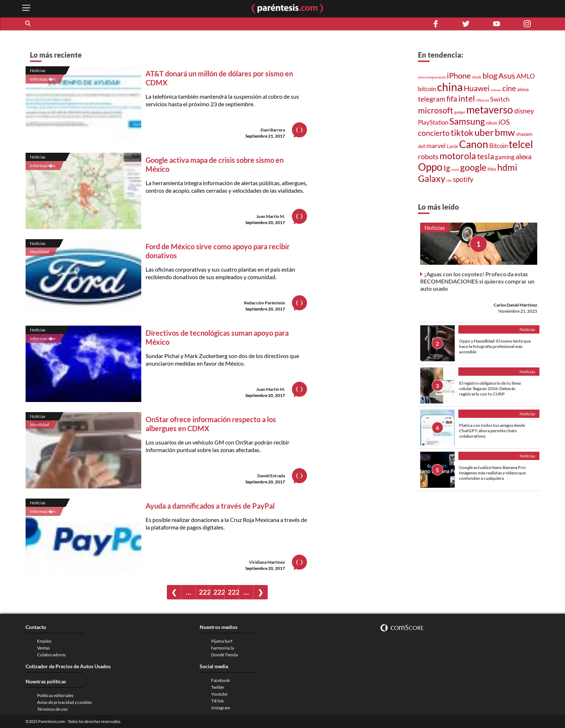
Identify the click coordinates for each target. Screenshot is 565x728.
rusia (455, 169)
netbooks (496, 90)
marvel (436, 146)
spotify (463, 179)
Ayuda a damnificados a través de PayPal (210, 506)
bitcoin (427, 89)
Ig (447, 168)
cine (509, 88)
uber (484, 132)
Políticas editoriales (55, 695)
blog (490, 75)
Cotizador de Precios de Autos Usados (68, 666)
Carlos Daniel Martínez (515, 305)
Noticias (38, 70)
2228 (233, 592)
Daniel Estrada (271, 476)
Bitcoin (499, 146)
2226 (204, 592)
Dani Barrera (273, 130)
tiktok (462, 133)
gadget (460, 112)
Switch (500, 99)
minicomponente (432, 77)
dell (422, 146)
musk (477, 77)
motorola (458, 156)
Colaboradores (51, 655)
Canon (474, 144)
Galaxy (432, 178)
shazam (524, 134)
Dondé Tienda (224, 655)
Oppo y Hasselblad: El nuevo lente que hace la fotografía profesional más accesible (495, 346)
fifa (452, 99)
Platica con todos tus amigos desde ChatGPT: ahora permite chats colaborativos (492, 431)
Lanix (452, 146)
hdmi (507, 167)
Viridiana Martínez (267, 562)
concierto (434, 133)
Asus (507, 75)
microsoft (436, 110)
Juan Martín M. (271, 216)
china (450, 87)
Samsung (467, 121)
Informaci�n (43, 79)
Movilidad (39, 252)
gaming (505, 157)
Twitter (218, 687)
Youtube (219, 694)
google (473, 167)
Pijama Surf (222, 641)
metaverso (490, 110)
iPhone (459, 75)
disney (524, 111)
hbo (492, 169)
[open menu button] (26, 8)
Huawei (477, 88)
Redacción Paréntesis (264, 303)
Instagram (221, 708)
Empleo (44, 641)
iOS (504, 122)
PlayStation (433, 122)
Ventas (43, 648)
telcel (521, 144)
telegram (432, 99)
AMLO (526, 76)
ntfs (449, 181)
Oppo (430, 167)
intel (467, 98)
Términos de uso (52, 709)
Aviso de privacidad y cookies (64, 702)
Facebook (221, 680)
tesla (486, 156)
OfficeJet (482, 100)
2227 (219, 592)
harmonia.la (223, 648)
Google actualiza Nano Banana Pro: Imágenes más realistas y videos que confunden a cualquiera (493, 473)
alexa (523, 89)
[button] (28, 24)
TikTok (217, 701)
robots (428, 156)
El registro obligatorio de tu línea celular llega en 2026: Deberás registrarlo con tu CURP (490, 388)
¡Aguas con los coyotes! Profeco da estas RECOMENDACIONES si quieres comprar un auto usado (477, 281)
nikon (492, 123)
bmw (505, 132)
